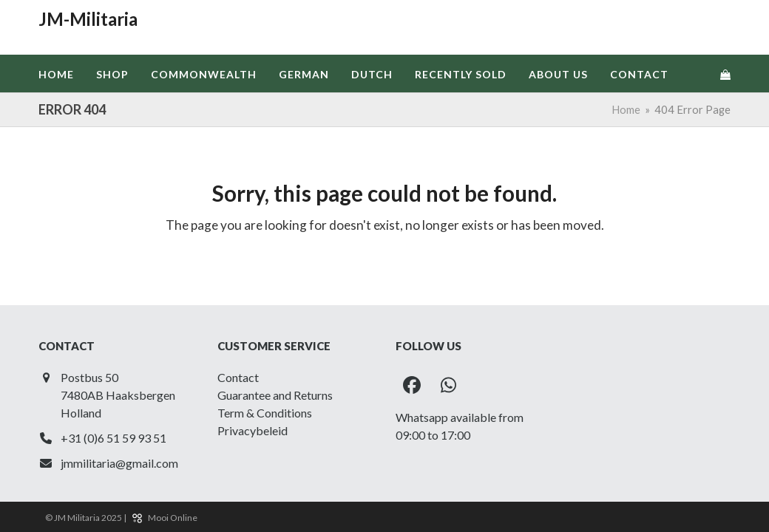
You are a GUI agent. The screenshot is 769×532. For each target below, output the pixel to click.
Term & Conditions (265, 413)
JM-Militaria (88, 19)
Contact (238, 377)
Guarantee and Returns (275, 395)
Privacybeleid (253, 430)
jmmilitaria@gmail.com (119, 463)
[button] (725, 74)
